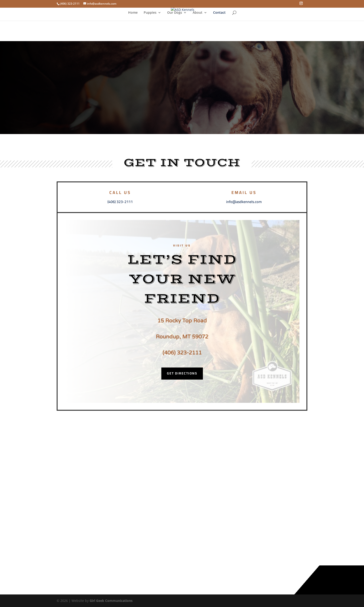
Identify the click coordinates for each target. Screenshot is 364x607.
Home (133, 13)
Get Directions (182, 373)
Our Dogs (175, 13)
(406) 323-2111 (120, 202)
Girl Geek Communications (111, 601)
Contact (219, 13)
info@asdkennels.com (244, 202)
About (198, 13)
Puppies (150, 13)
